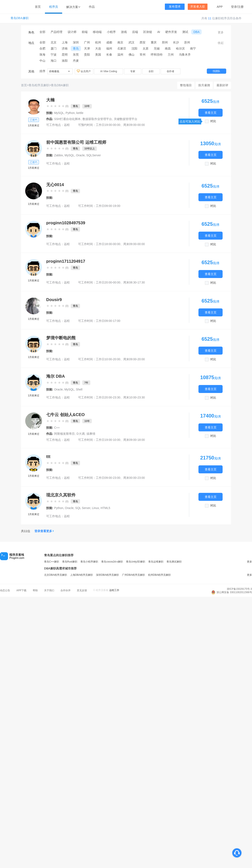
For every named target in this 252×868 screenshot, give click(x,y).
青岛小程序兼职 (89, 562)
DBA (196, 32)
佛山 (131, 55)
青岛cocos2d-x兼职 (112, 562)
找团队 (217, 71)
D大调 (81, 434)
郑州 (165, 42)
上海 (65, 42)
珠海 (42, 55)
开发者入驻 (198, 7)
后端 (135, 32)
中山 (42, 61)
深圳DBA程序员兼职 (107, 575)
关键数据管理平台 (126, 119)
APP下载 (21, 590)
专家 (133, 71)
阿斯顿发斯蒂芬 (64, 434)
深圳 (76, 42)
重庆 (154, 42)
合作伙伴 (66, 590)
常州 (143, 55)
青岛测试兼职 (174, 562)
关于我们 (49, 590)
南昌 (168, 48)
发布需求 (175, 7)
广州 (87, 42)
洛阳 (65, 61)
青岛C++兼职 (52, 562)
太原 (146, 48)
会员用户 (84, 71)
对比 (213, 121)
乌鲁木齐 (185, 55)
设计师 (72, 32)
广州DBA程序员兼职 (133, 575)
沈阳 (134, 48)
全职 (151, 71)
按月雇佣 (204, 85)
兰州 (171, 55)
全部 (42, 32)
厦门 (54, 48)
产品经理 (56, 32)
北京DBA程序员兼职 (56, 575)
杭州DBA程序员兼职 (159, 575)
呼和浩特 (157, 55)
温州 (120, 55)
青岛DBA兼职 (20, 18)
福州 (109, 48)
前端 (85, 32)
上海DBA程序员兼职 (82, 575)
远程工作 (114, 590)
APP (220, 7)
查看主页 (211, 113)
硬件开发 (171, 32)
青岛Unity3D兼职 (136, 562)
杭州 (98, 42)
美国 (98, 55)
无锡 (157, 48)
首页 (38, 7)
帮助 (35, 590)
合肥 (42, 48)
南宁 (193, 48)
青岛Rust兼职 (70, 562)
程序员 (54, 7)
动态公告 (5, 590)
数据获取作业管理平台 (97, 119)
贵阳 (87, 55)
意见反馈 (82, 590)
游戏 (124, 32)
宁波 (54, 55)
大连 (98, 48)
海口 (54, 61)
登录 (234, 7)
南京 (120, 42)
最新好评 (222, 85)
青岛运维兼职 (156, 562)
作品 (92, 7)
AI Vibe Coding (109, 71)
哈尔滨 (180, 48)
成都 (109, 42)
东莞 (76, 55)
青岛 (76, 48)
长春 (109, 55)
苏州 (187, 42)
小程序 (111, 32)
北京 (54, 42)
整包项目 (186, 85)
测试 (185, 32)
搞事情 (91, 434)
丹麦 (76, 61)
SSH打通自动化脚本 (68, 119)
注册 (241, 7)
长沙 (176, 42)
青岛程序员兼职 (39, 85)
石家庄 (122, 48)
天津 (87, 48)
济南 (65, 48)
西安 (143, 42)
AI (159, 32)
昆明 (65, 55)
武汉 (131, 42)
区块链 (148, 32)
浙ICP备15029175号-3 (239, 589)
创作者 (171, 71)
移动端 (97, 32)
